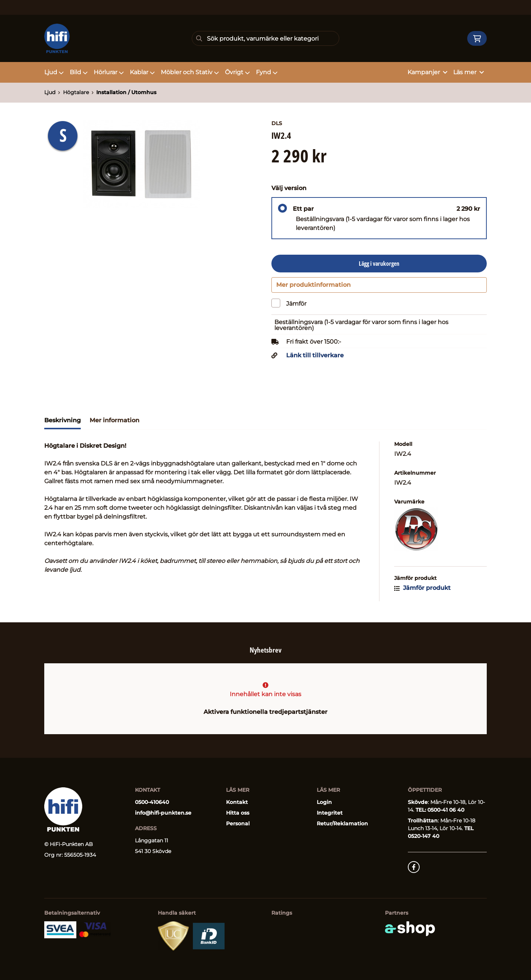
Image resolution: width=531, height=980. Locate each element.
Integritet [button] (330, 813)
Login (324, 802)
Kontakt (237, 802)
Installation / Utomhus (126, 92)
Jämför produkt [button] (422, 591)
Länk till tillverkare (315, 359)
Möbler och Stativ (190, 72)
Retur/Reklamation (342, 823)
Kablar (142, 72)
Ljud (54, 72)
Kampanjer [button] (427, 72)
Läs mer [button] (468, 72)
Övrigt (237, 72)
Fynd (267, 72)
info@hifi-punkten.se (163, 813)
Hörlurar (109, 72)
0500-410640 (152, 802)
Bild (79, 72)
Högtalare (76, 92)
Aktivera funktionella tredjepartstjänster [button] (265, 712)
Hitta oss (238, 813)
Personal (238, 823)
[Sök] (265, 38)
